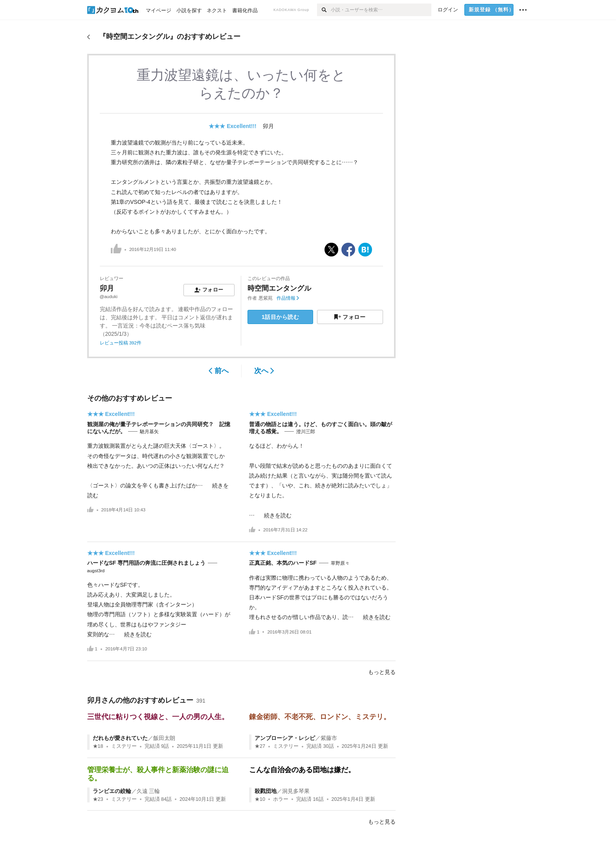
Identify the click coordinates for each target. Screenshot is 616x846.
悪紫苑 (266, 298)
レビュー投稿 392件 (121, 343)
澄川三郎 (306, 432)
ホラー (281, 799)
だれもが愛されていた (120, 738)
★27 (260, 746)
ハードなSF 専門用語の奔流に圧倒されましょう (147, 563)
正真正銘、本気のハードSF (283, 563)
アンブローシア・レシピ (285, 738)
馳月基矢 (149, 432)
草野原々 (340, 563)
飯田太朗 (164, 738)
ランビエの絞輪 (112, 791)
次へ (264, 371)
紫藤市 (329, 738)
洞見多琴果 (296, 791)
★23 (98, 799)
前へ (219, 371)
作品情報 (288, 298)
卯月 (268, 126)
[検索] (324, 10)
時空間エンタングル (279, 288)
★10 (260, 799)
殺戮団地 (266, 791)
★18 (98, 746)
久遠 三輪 (148, 791)
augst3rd (96, 571)
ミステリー (124, 746)
